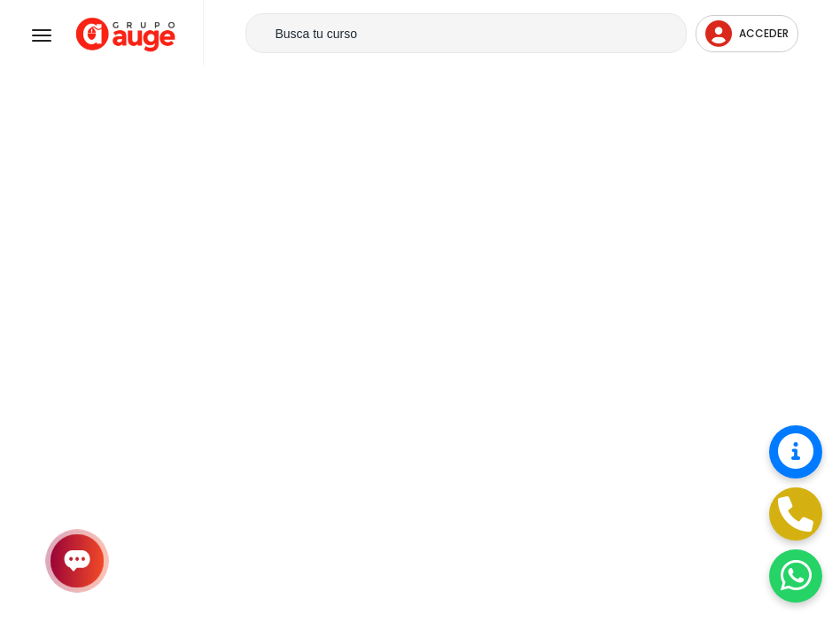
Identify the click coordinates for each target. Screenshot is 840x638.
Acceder (747, 34)
